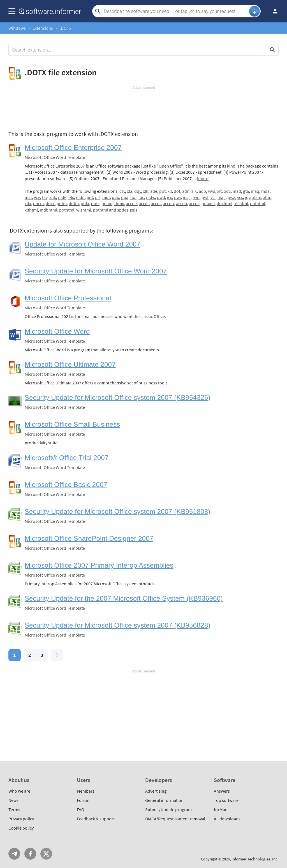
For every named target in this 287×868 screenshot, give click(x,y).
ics (170, 197)
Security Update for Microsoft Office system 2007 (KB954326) (117, 397)
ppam (107, 203)
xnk (53, 197)
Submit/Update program (168, 809)
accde (131, 203)
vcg (37, 197)
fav (45, 197)
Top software (226, 800)
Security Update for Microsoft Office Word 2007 (96, 271)
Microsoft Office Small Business (72, 424)
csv (122, 191)
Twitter (46, 854)
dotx (95, 203)
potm (62, 203)
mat (28, 197)
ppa (125, 197)
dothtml (258, 203)
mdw (151, 197)
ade (154, 191)
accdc (194, 203)
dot (177, 191)
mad (237, 191)
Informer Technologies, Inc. (255, 859)
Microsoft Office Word (57, 331)
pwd (161, 197)
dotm (74, 203)
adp (202, 191)
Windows (17, 28)
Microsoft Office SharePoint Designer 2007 (89, 538)
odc (227, 191)
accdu (168, 203)
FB (30, 854)
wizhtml (84, 210)
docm (38, 203)
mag (222, 197)
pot (162, 191)
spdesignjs (127, 210)
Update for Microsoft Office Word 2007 (83, 244)
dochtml (224, 203)
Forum (83, 800)
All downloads (227, 819)
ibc (141, 197)
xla (130, 191)
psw (115, 197)
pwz (231, 197)
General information (164, 800)
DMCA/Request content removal (175, 819)
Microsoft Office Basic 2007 (66, 485)
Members (86, 791)
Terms (14, 809)
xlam (257, 197)
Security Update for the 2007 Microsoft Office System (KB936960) (124, 598)
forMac (220, 809)
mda (265, 191)
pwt (205, 197)
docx (50, 203)
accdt (156, 203)
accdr (144, 203)
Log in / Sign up (273, 11)
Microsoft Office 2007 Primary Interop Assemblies (99, 565)
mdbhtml (48, 210)
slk (194, 191)
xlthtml (31, 210)
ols (71, 197)
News (13, 800)
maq (255, 191)
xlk (146, 191)
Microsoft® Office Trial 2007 (67, 458)
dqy (138, 191)
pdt (90, 197)
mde (62, 197)
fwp (196, 197)
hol (133, 197)
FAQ (81, 809)
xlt (219, 191)
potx (85, 203)
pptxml (208, 203)
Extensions (43, 28)
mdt (106, 197)
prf (98, 197)
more (203, 178)
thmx (119, 203)
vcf (213, 197)
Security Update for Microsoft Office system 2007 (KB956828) (117, 625)
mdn (80, 197)
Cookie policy (21, 828)
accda (181, 203)
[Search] (176, 11)
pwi (177, 197)
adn (186, 191)
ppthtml (101, 210)
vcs (240, 197)
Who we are (19, 791)
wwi (212, 191)
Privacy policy (21, 819)
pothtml (67, 210)
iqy (248, 197)
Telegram (14, 854)
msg (187, 197)
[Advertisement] (143, 107)
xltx (28, 203)
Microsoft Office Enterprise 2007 (73, 148)
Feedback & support (96, 819)
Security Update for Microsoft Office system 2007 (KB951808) (117, 511)
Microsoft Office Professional (68, 298)
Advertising (156, 791)
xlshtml (241, 203)
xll (170, 191)
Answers (222, 791)
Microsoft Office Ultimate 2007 (70, 364)
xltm (267, 197)
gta (246, 191)
